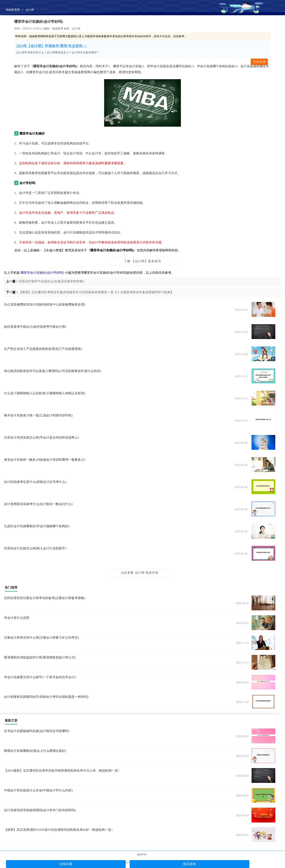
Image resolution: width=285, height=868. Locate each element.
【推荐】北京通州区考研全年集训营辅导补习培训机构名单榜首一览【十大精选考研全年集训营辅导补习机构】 (96, 292)
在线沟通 (66, 864)
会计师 (30, 10)
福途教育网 (13, 10)
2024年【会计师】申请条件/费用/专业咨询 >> (52, 46)
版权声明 (142, 855)
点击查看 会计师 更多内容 (140, 573)
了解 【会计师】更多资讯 (142, 261)
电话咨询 (189, 864)
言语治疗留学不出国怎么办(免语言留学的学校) (51, 281)
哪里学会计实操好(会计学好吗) (42, 273)
